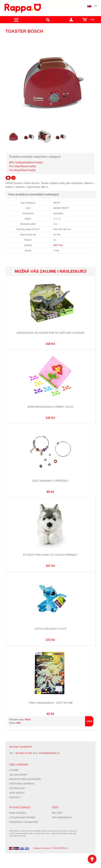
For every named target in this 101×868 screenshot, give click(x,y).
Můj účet (57, 813)
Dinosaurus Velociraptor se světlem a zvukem (50, 333)
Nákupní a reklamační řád (25, 779)
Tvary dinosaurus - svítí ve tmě (50, 703)
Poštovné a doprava (22, 784)
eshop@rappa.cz (49, 753)
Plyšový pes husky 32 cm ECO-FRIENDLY (50, 555)
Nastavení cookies (41, 848)
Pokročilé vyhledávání (24, 822)
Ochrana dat (17, 788)
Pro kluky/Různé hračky (22, 170)
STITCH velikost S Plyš (50, 629)
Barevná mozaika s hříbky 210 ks (50, 407)
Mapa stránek (18, 813)
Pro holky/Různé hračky (23, 166)
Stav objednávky (62, 818)
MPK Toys (58, 245)
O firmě (14, 770)
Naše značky (17, 793)
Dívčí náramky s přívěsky (50, 481)
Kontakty (15, 797)
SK (96, 6)
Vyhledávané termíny (22, 818)
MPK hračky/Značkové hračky (26, 162)
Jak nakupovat (18, 775)
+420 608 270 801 (23, 753)
